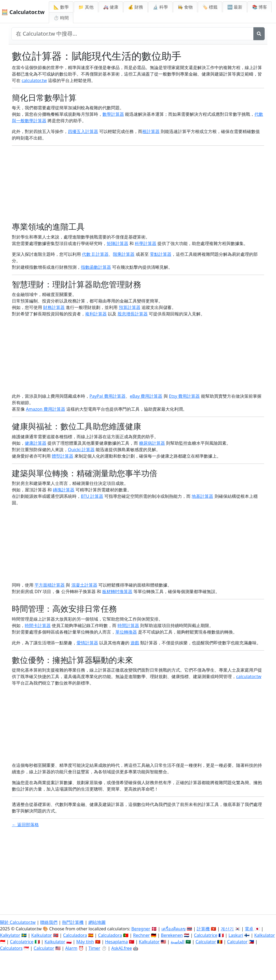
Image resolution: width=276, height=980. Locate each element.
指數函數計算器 (96, 267)
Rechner (142, 935)
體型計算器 (63, 456)
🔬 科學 (160, 7)
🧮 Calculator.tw (23, 12)
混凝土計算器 (84, 585)
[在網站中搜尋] (132, 34)
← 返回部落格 (25, 825)
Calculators (11, 948)
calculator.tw (34, 80)
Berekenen (172, 935)
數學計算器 (113, 114)
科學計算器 (146, 243)
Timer (94, 948)
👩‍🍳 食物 (185, 7)
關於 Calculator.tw (18, 922)
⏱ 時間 (61, 18)
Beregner (141, 929)
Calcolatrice (22, 942)
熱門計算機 (73, 922)
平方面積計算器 (50, 585)
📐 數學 (61, 7)
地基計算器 (202, 496)
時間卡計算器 (38, 625)
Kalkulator (42, 935)
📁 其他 (86, 7)
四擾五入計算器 (83, 131)
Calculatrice (206, 935)
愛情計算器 (87, 643)
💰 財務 (136, 7)
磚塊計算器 (64, 490)
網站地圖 (97, 922)
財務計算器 (54, 307)
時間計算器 (128, 625)
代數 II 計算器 (95, 254)
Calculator (206, 942)
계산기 (227, 929)
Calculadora (75, 935)
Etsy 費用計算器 (184, 396)
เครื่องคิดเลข (174, 929)
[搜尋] (259, 34)
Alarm (71, 948)
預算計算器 (130, 307)
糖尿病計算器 (152, 443)
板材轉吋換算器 (117, 591)
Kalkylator (10, 935)
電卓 (249, 929)
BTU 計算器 (92, 496)
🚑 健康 (111, 7)
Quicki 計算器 (81, 450)
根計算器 (151, 131)
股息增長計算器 (133, 314)
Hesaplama (116, 942)
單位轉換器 (126, 632)
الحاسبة (177, 942)
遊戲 (135, 643)
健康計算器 (36, 443)
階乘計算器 (124, 254)
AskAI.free (122, 948)
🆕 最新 (235, 7)
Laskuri (236, 935)
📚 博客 (260, 7)
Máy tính (85, 942)
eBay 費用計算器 (146, 396)
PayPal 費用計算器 (108, 396)
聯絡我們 (49, 922)
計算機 (203, 929)
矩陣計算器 (118, 243)
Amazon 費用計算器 (45, 409)
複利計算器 (96, 314)
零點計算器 (161, 254)
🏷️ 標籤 (210, 7)
